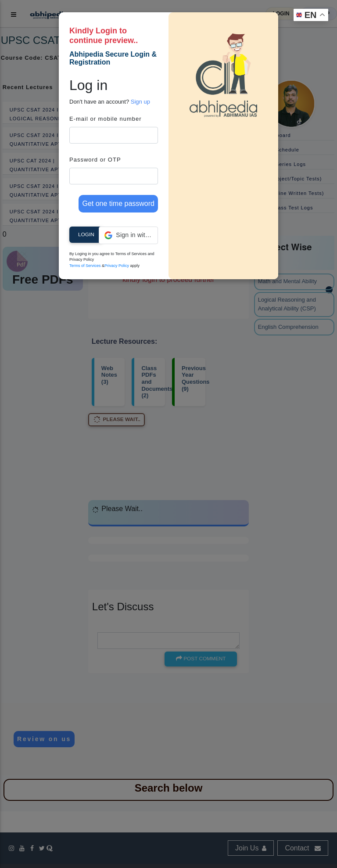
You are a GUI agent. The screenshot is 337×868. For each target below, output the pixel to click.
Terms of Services (85, 266)
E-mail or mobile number (106, 119)
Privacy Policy (117, 266)
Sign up (140, 102)
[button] (128, 235)
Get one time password (118, 203)
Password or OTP (95, 160)
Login (86, 234)
